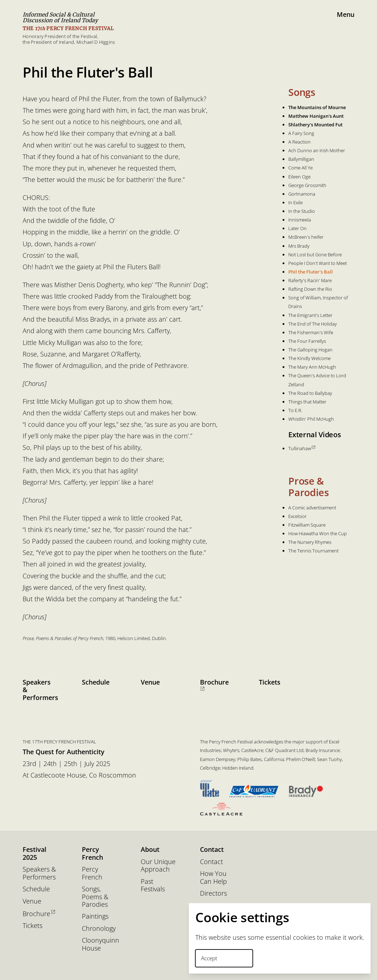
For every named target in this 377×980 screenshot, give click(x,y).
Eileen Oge (299, 177)
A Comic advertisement (312, 508)
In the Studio (302, 211)
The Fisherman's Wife (311, 332)
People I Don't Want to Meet (318, 263)
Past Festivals (153, 885)
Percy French (92, 873)
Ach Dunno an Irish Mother (317, 150)
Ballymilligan (301, 159)
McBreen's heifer (306, 237)
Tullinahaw (302, 448)
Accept (209, 958)
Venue (150, 682)
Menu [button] (346, 14)
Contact (211, 862)
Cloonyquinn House (100, 944)
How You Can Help (213, 878)
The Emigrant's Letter (310, 315)
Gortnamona (302, 194)
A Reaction (299, 142)
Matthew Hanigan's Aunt (316, 116)
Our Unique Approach (158, 866)
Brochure (214, 685)
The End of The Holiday (313, 324)
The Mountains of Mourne (317, 107)
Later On (297, 228)
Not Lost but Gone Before (315, 255)
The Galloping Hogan (310, 350)
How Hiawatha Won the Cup (318, 533)
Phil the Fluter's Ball (311, 272)
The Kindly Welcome (309, 358)
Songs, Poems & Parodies (95, 897)
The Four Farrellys (307, 341)
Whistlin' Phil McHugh (311, 419)
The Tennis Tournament (313, 551)
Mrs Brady (299, 246)
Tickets (270, 682)
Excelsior (297, 516)
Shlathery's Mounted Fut (315, 125)
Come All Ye (301, 168)
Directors (213, 893)
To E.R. (295, 410)
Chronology (99, 928)
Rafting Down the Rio (310, 289)
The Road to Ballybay (310, 393)
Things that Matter (307, 402)
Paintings (95, 916)
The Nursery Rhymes (310, 542)
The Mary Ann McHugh (312, 367)
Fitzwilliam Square (307, 525)
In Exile (295, 202)
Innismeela (300, 220)
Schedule (96, 682)
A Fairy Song (301, 133)
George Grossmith (307, 185)
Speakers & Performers (40, 690)
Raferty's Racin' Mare (310, 280)
